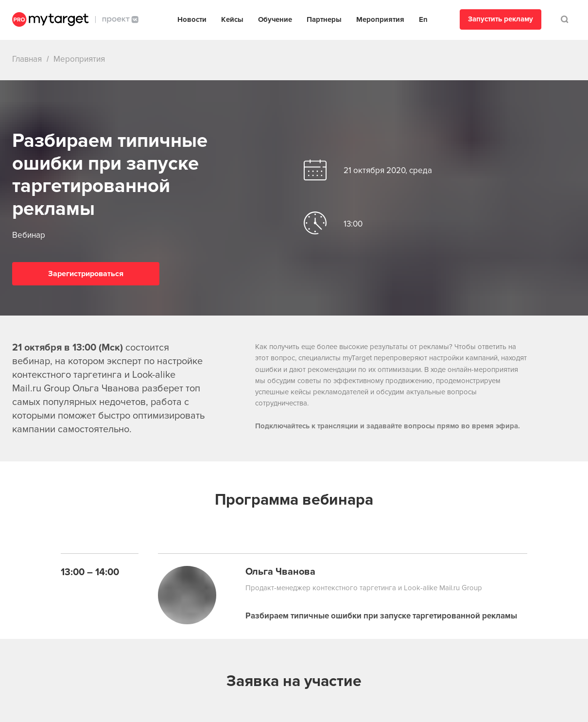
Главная (27, 59)
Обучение (275, 19)
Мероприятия (380, 19)
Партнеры (324, 19)
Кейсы (232, 19)
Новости (192, 19)
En (423, 19)
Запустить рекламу (501, 19)
